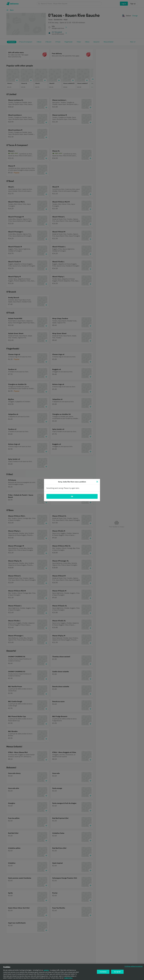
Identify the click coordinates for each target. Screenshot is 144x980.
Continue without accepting (133, 966)
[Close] (97, 482)
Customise (103, 972)
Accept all (117, 972)
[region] (72, 972)
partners (46, 970)
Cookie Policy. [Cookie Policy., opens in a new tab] (68, 978)
